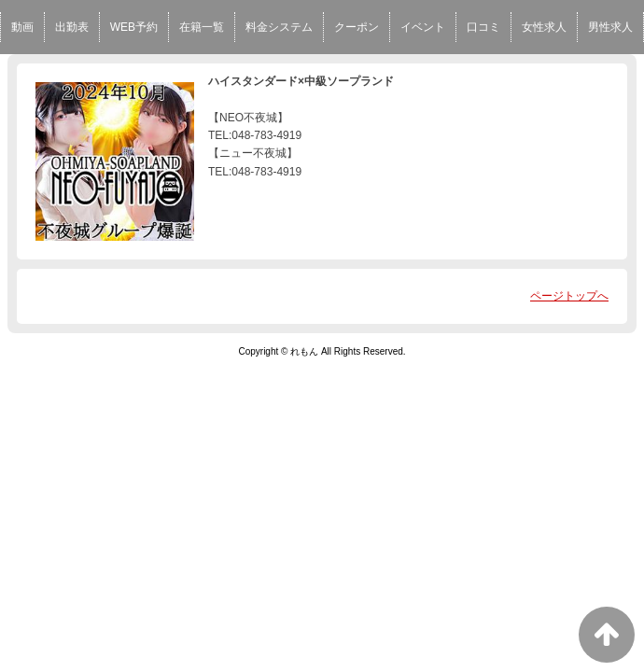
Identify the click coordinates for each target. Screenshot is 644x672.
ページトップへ (569, 296)
